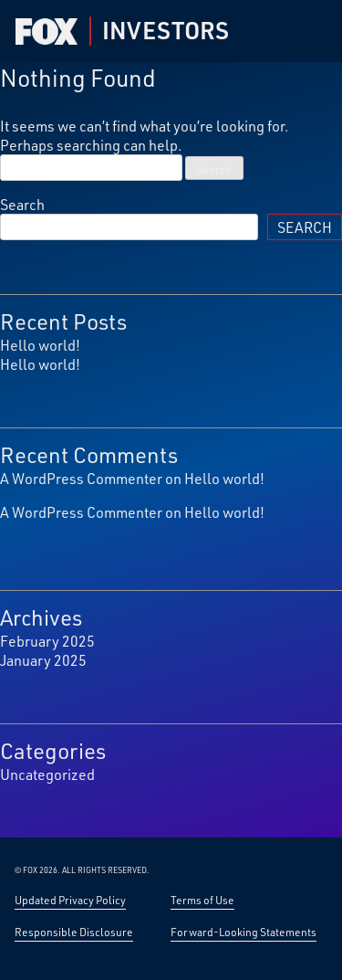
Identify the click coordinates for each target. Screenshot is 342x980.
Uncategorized (47, 774)
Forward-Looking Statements (244, 932)
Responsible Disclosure (74, 932)
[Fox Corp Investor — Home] (47, 32)
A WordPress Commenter (81, 478)
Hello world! (40, 345)
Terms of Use (202, 900)
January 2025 (43, 660)
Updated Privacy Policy (70, 900)
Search (22, 204)
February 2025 (47, 641)
